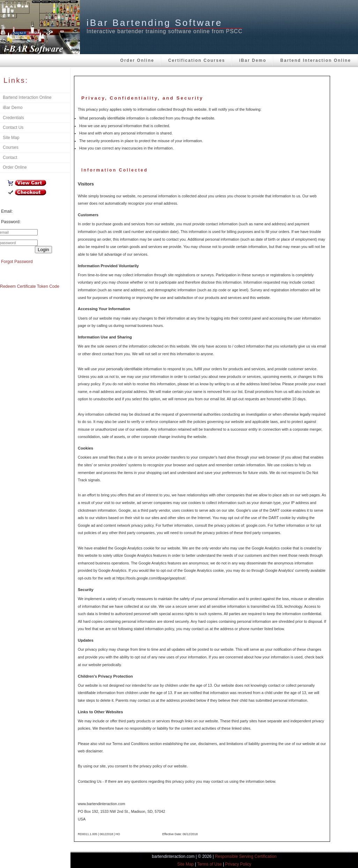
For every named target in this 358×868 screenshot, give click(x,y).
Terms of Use (210, 864)
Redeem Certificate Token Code (30, 286)
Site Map (11, 138)
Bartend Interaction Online (316, 60)
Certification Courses (197, 60)
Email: (7, 211)
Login (43, 250)
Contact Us (13, 127)
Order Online (137, 60)
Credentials (13, 118)
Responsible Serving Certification (246, 856)
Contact (10, 158)
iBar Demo (253, 60)
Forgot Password (17, 262)
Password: (11, 222)
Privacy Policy (238, 864)
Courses (11, 147)
